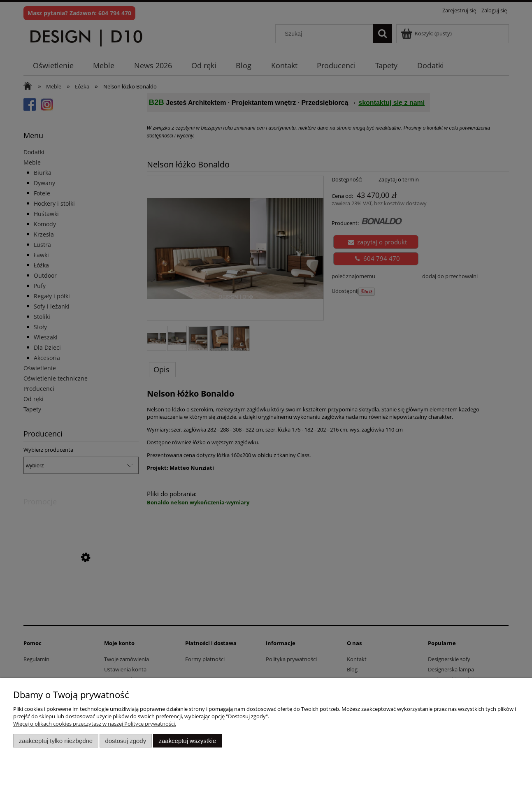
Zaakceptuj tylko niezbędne (56, 741)
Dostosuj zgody (125, 741)
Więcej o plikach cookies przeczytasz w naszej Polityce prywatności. (95, 724)
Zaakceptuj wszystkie (187, 741)
